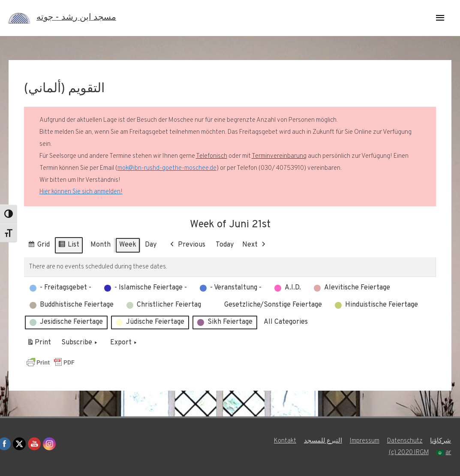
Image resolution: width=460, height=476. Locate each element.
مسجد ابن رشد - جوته (76, 18)
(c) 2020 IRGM (409, 453)
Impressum (365, 441)
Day (151, 245)
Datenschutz (405, 441)
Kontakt (285, 441)
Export (124, 343)
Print (39, 344)
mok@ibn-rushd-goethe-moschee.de (167, 168)
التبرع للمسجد (323, 441)
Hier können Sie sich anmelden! (81, 192)
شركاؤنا (441, 441)
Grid (39, 246)
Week (128, 245)
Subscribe (80, 343)
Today (225, 245)
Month (101, 245)
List (69, 246)
